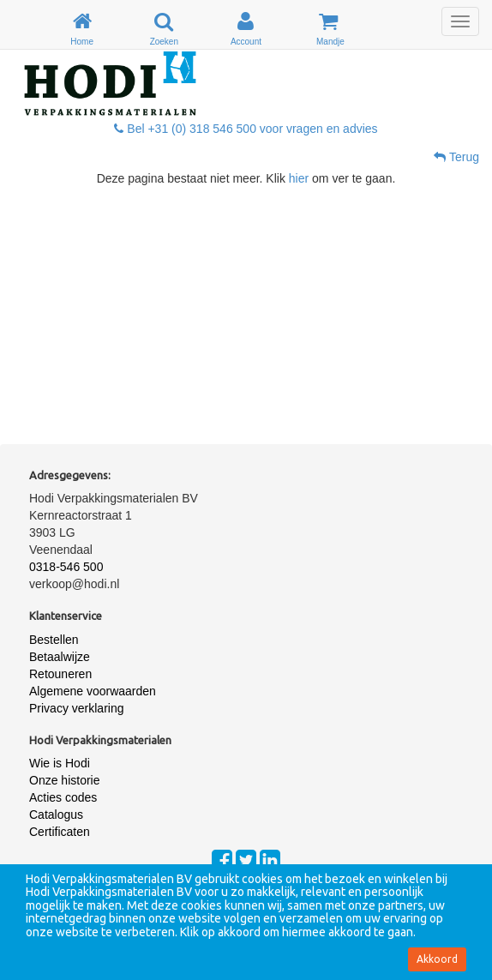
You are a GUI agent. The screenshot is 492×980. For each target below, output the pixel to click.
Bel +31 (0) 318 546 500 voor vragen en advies (246, 129)
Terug (456, 157)
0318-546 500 (66, 567)
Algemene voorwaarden (93, 691)
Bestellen (54, 640)
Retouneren (60, 674)
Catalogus (56, 815)
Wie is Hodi (60, 763)
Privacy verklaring (76, 708)
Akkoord (437, 959)
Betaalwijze (60, 657)
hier (299, 178)
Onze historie (64, 780)
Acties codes (63, 797)
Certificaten (60, 832)
